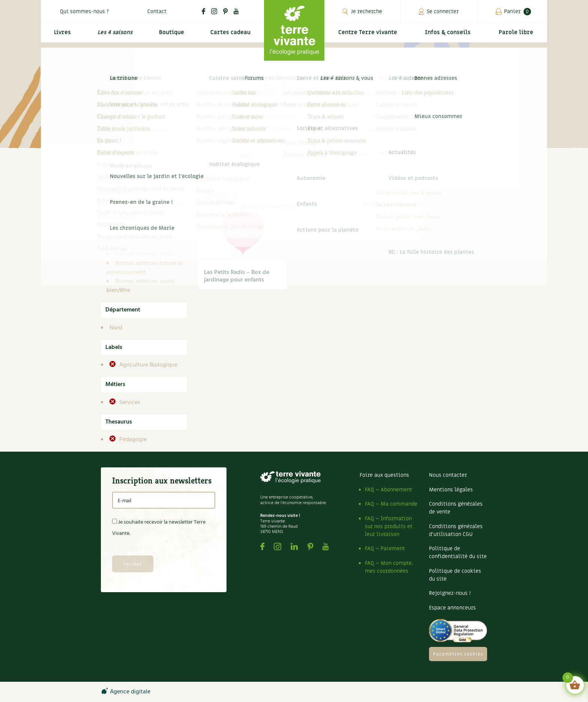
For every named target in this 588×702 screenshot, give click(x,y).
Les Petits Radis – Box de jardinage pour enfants (237, 276)
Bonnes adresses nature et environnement (145, 268)
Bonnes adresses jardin (145, 254)
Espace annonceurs (452, 608)
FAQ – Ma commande (391, 504)
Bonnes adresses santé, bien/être (141, 286)
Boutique (171, 36)
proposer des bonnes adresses (213, 123)
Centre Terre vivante (369, 36)
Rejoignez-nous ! (450, 593)
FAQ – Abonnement (388, 490)
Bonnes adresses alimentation (132, 223)
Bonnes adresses (131, 210)
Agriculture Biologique (148, 365)
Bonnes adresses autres (145, 236)
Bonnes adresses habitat (147, 245)
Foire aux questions (384, 475)
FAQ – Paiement (385, 549)
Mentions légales (451, 490)
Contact (157, 11)
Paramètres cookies (458, 654)
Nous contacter (448, 475)
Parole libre (517, 36)
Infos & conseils (451, 36)
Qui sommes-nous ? (84, 11)
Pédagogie (132, 440)
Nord (116, 328)
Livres (61, 36)
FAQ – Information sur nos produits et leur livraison (389, 526)
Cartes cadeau (230, 36)
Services (129, 403)
